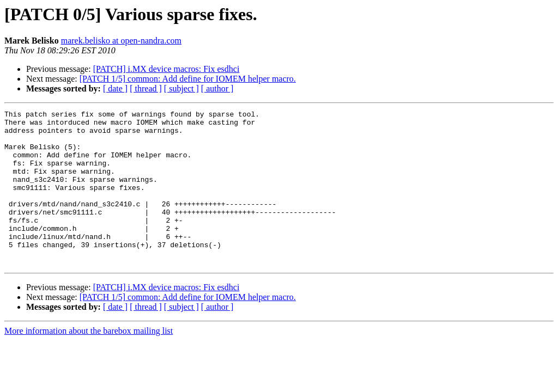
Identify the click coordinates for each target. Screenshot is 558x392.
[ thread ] (146, 88)
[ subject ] (181, 88)
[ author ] (217, 88)
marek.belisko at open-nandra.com (121, 41)
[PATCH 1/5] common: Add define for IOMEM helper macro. (188, 79)
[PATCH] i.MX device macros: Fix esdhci (166, 69)
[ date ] (115, 88)
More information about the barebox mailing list (89, 362)
